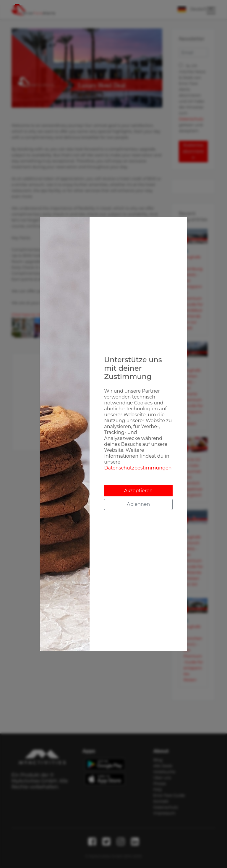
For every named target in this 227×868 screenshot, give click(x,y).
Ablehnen (138, 504)
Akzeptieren (138, 491)
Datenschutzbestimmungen (138, 468)
